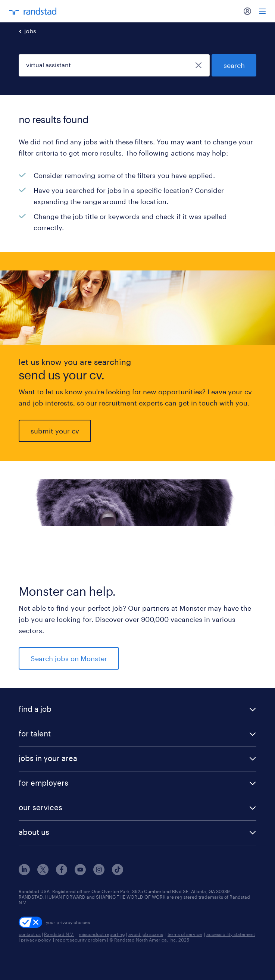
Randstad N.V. (59, 934)
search (234, 65)
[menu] (262, 11)
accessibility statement (231, 934)
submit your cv (55, 431)
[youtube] (80, 873)
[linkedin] (24, 873)
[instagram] (99, 873)
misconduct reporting (102, 934)
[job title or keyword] (114, 65)
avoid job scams (146, 934)
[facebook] (62, 873)
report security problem (81, 940)
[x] (43, 873)
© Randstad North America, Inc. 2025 (149, 940)
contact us (30, 934)
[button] (137, 710)
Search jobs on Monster (69, 658)
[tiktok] (118, 873)
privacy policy (36, 940)
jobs (30, 31)
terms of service (185, 934)
